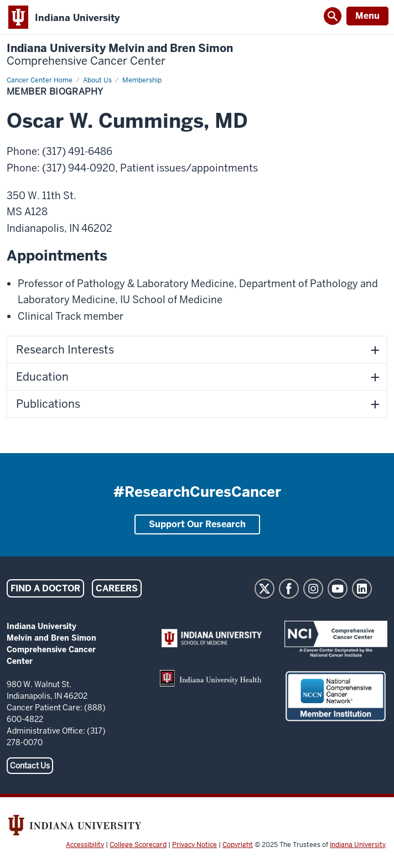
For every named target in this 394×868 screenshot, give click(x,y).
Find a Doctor (45, 588)
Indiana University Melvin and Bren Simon (120, 55)
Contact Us (30, 766)
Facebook (289, 589)
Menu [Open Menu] (367, 16)
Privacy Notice (195, 845)
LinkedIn (362, 589)
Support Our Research (197, 524)
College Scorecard (138, 845)
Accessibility (85, 845)
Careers (117, 588)
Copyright (238, 845)
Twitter (265, 589)
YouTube (338, 589)
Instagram (313, 589)
